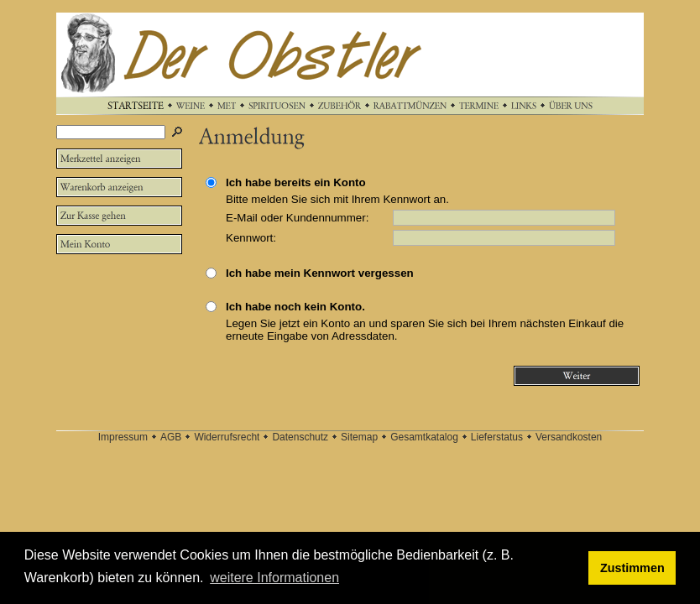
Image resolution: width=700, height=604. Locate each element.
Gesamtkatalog (424, 437)
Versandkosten (569, 437)
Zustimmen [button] (632, 568)
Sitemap (359, 437)
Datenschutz (300, 437)
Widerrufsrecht (227, 437)
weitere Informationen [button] (274, 578)
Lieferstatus (497, 437)
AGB (171, 437)
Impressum (123, 437)
